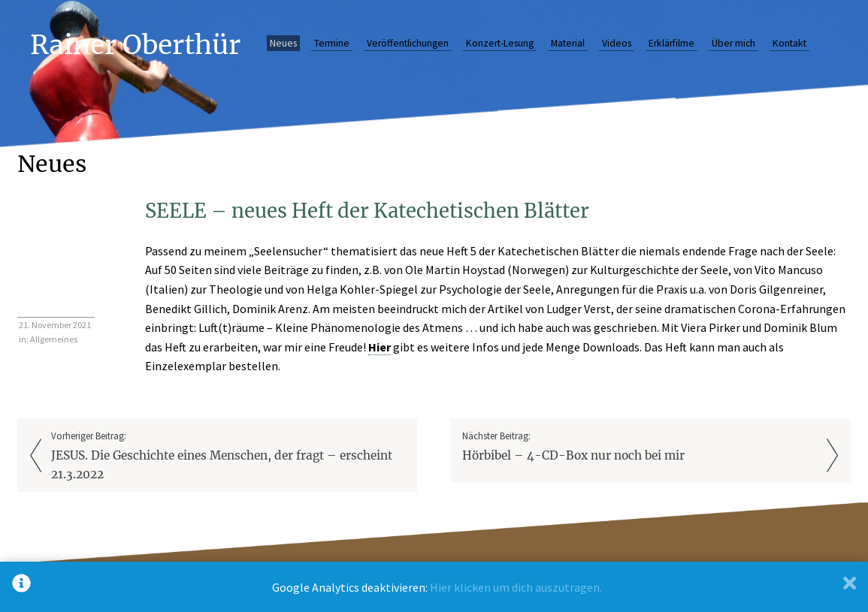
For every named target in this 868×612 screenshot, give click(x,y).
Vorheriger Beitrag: (228, 457)
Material (568, 43)
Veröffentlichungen (408, 43)
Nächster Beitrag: (640, 447)
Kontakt (789, 43)
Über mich (733, 43)
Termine (332, 43)
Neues (283, 43)
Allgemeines (54, 339)
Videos (617, 43)
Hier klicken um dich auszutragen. (516, 587)
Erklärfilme (671, 43)
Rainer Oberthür (135, 45)
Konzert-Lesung (500, 43)
